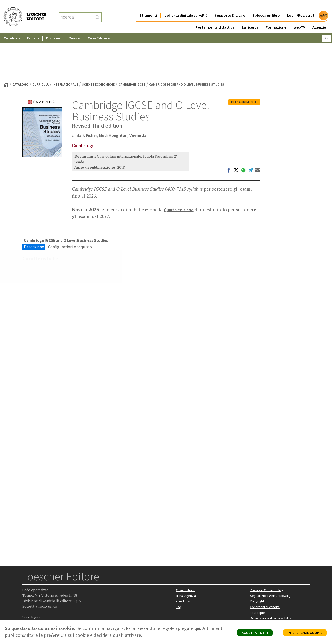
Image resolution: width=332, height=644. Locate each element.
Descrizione (34, 201)
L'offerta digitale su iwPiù (186, 6)
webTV (299, 18)
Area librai (183, 557)
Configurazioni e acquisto (70, 201)
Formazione (276, 18)
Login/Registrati (301, 6)
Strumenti (148, 6)
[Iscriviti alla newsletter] (64, 590)
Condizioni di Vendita (266, 563)
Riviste (75, 29)
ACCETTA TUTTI (248, 633)
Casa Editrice (99, 29)
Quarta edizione (180, 163)
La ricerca (250, 18)
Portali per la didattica (215, 18)
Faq (179, 563)
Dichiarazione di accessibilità (272, 574)
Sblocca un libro (266, 6)
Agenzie (319, 18)
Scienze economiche (98, 38)
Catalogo (12, 29)
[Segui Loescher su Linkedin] (45, 590)
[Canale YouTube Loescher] (55, 590)
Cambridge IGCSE (132, 38)
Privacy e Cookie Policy (267, 546)
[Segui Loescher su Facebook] (27, 590)
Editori (33, 29)
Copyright (257, 557)
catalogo (20, 38)
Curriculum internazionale (55, 38)
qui (198, 628)
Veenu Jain (145, 89)
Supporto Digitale (230, 6)
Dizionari (54, 29)
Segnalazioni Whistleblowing (272, 551)
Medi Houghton (117, 89)
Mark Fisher (88, 89)
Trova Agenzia (187, 551)
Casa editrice (186, 546)
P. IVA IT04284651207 (39, 609)
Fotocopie (258, 568)
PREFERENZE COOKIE (302, 633)
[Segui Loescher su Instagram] (36, 590)
